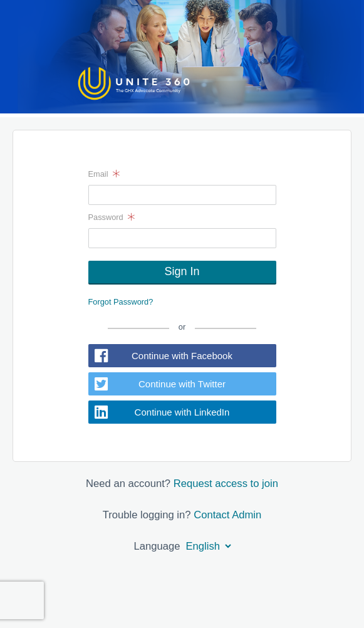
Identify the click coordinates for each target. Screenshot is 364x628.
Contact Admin (227, 515)
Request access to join (226, 484)
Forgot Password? (121, 302)
